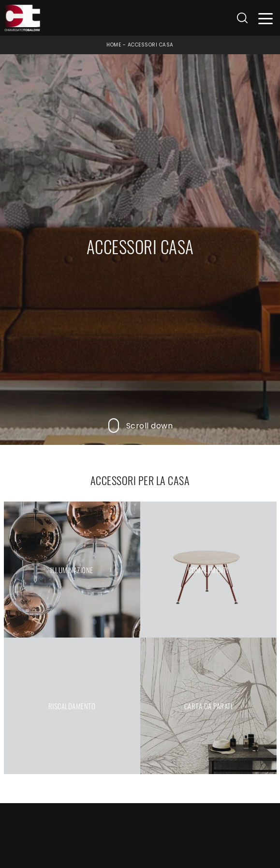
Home (114, 45)
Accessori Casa (151, 45)
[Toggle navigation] (266, 18)
